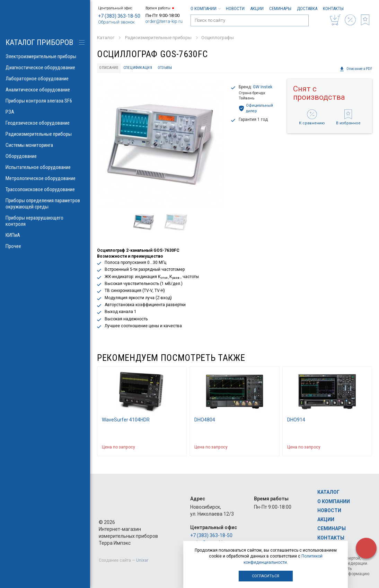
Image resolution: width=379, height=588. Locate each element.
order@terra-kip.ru (164, 21)
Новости (235, 8)
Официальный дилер (256, 108)
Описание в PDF (356, 69)
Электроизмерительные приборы (45, 56)
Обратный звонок (116, 22)
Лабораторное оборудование (45, 79)
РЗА (45, 112)
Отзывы (165, 68)
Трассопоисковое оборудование (45, 189)
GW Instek (263, 87)
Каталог (328, 492)
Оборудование (45, 156)
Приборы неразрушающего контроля (45, 221)
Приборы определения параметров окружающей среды (45, 204)
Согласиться (266, 576)
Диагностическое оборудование (45, 68)
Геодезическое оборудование (45, 123)
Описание (109, 68)
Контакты (333, 8)
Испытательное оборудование (45, 167)
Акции (257, 8)
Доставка (307, 8)
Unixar (142, 560)
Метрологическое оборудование (45, 178)
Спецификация (138, 68)
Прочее (45, 246)
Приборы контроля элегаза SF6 (45, 101)
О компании (205, 8)
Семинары (280, 8)
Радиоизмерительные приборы (45, 134)
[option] (161, 144)
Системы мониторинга (45, 145)
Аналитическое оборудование (45, 90)
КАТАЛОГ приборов (39, 42)
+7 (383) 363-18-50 (119, 16)
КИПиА (45, 235)
